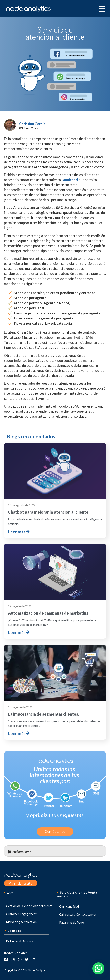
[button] (98, 968)
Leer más (19, 532)
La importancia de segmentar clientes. (44, 714)
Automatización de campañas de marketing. (49, 613)
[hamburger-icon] (101, 9)
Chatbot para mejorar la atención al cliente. (49, 512)
